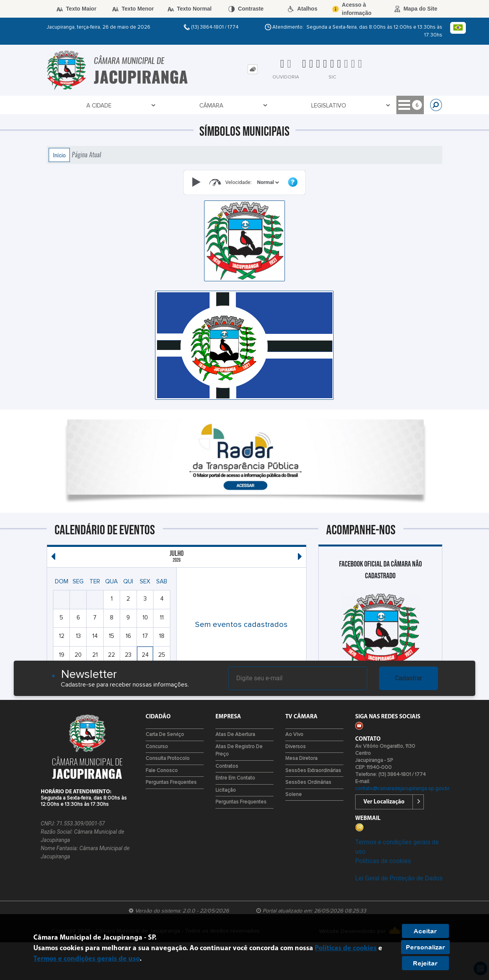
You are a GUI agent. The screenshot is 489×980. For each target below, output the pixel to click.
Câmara (101, 106)
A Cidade (63, 106)
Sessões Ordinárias (308, 782)
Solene (294, 795)
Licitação (226, 790)
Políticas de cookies (383, 861)
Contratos (227, 766)
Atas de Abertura (235, 735)
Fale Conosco (162, 771)
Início (59, 155)
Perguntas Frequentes (171, 782)
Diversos (296, 747)
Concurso (157, 747)
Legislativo (145, 106)
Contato (376, 106)
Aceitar (425, 931)
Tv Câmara (331, 106)
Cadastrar (409, 678)
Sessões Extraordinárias (313, 771)
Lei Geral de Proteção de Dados (399, 878)
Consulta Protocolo (168, 759)
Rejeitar (425, 963)
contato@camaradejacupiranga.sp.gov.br (402, 789)
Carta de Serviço (165, 735)
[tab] (253, 69)
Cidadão (288, 106)
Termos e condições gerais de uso (87, 959)
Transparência (199, 106)
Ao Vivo (294, 735)
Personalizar (425, 947)
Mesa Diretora (301, 759)
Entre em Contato (235, 778)
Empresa (249, 106)
